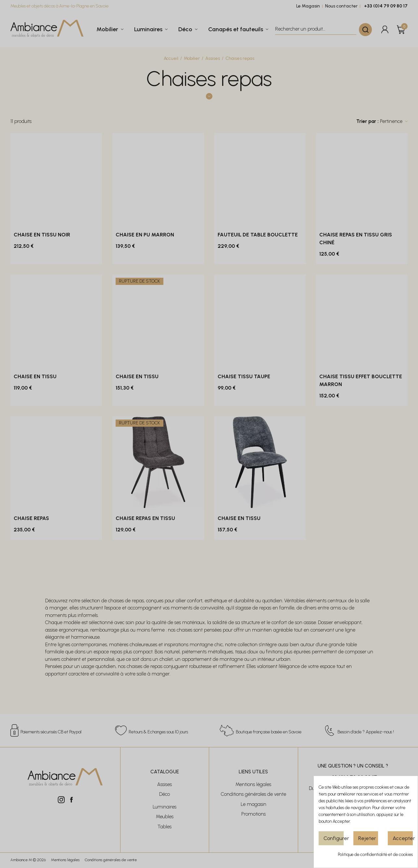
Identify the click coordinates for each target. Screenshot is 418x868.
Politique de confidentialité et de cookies (375, 855)
